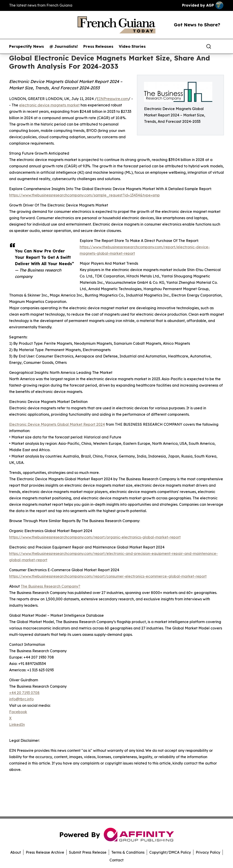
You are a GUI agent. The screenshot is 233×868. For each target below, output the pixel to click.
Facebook (18, 712)
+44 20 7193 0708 (24, 693)
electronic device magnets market (49, 105)
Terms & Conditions (128, 852)
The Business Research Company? (51, 586)
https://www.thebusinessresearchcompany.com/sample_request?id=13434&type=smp (84, 195)
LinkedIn (17, 725)
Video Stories (132, 46)
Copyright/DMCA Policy (170, 852)
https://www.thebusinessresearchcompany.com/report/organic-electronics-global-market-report (95, 537)
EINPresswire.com (113, 99)
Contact (116, 860)
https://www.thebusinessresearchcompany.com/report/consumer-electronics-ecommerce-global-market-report (108, 576)
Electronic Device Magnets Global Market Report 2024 (57, 424)
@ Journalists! (64, 46)
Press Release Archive (45, 852)
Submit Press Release (88, 852)
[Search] (209, 46)
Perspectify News (27, 46)
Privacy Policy (208, 852)
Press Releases (98, 46)
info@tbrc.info (21, 699)
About (16, 852)
